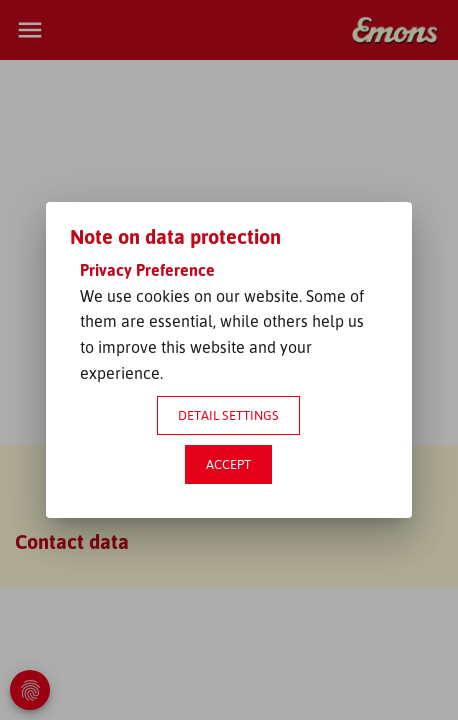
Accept (228, 464)
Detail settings (228, 415)
